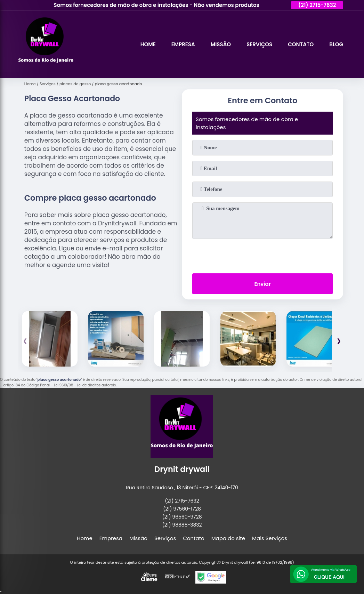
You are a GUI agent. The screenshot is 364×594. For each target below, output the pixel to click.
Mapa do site (228, 538)
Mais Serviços (270, 538)
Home (148, 44)
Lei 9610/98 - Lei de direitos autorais (85, 385)
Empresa (183, 44)
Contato (301, 44)
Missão (221, 44)
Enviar (262, 284)
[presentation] (262, 255)
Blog (336, 44)
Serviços (259, 44)
